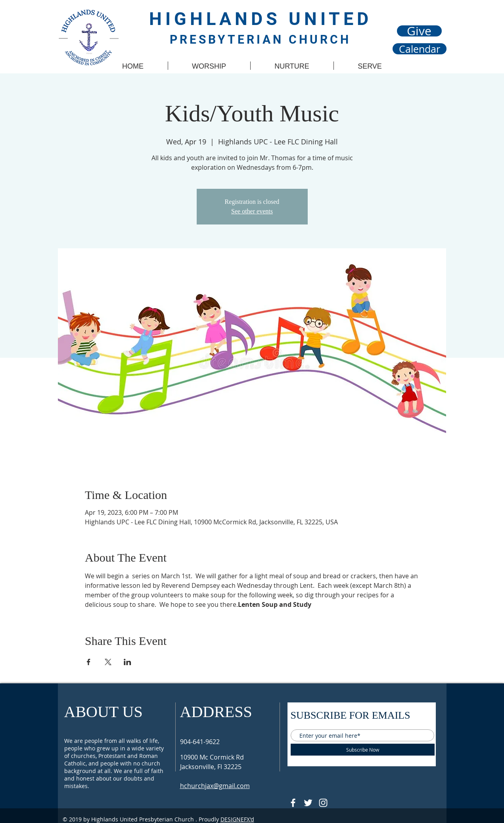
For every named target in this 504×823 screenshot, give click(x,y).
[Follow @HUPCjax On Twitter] (308, 803)
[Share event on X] (108, 662)
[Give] (419, 31)
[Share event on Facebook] (89, 662)
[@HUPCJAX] (293, 803)
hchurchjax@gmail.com (215, 786)
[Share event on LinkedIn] (127, 662)
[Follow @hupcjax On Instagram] (323, 803)
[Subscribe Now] (363, 750)
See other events (252, 211)
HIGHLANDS (219, 19)
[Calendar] (420, 49)
